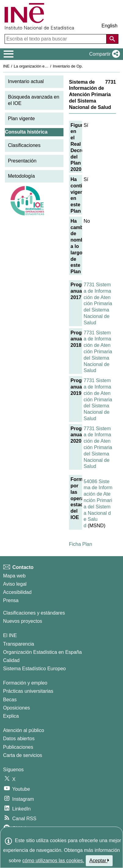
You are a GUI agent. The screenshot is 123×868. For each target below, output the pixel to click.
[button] (103, 54)
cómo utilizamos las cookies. (53, 861)
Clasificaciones (24, 145)
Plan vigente (21, 119)
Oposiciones (16, 708)
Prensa (11, 600)
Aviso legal (15, 584)
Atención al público (24, 730)
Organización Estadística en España (42, 652)
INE (6, 66)
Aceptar (99, 860)
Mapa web (14, 576)
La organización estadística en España (47, 66)
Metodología (21, 176)
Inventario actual (26, 81)
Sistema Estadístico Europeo (34, 669)
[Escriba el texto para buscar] (56, 39)
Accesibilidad (17, 592)
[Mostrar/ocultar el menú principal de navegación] (9, 54)
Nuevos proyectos (23, 621)
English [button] (110, 26)
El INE (10, 635)
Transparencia (19, 644)
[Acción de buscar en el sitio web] (112, 39)
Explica (11, 716)
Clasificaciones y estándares (34, 613)
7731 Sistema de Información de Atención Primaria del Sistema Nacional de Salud (98, 304)
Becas (10, 700)
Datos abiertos (19, 739)
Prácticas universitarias (28, 691)
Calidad (11, 660)
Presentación (22, 161)
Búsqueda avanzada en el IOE (34, 100)
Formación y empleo (25, 683)
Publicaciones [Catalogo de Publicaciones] (18, 747)
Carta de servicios (23, 755)
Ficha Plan (81, 544)
